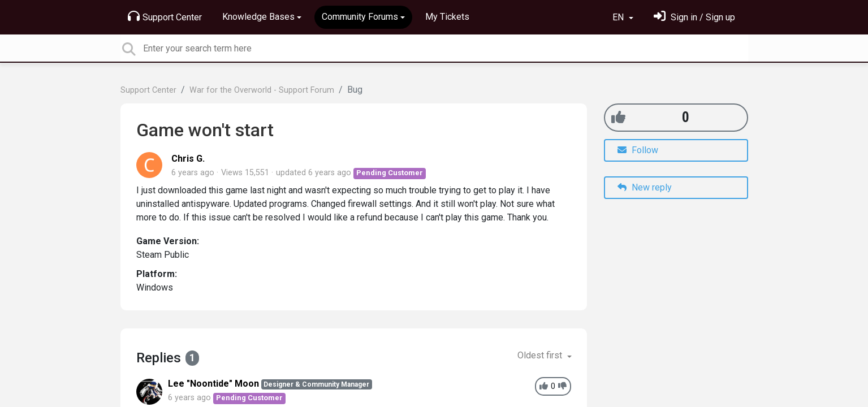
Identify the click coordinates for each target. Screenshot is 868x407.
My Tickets (447, 17)
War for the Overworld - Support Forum (262, 90)
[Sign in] (694, 17)
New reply (645, 187)
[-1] (562, 386)
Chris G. (188, 159)
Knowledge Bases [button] (258, 17)
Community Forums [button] (360, 17)
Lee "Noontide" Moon (213, 384)
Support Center (165, 16)
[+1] (618, 117)
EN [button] (619, 17)
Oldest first (541, 355)
